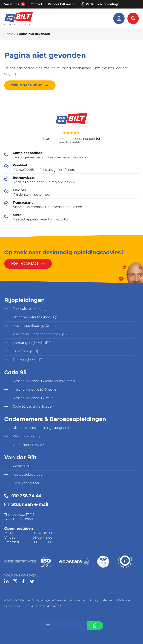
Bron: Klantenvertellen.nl (71, 141)
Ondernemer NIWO (28, 445)
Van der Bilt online (62, 4)
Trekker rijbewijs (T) (28, 360)
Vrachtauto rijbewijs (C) (31, 326)
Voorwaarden (78, 600)
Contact (36, 4)
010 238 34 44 (26, 496)
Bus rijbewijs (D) (25, 351)
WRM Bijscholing (26, 436)
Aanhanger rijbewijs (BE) (32, 343)
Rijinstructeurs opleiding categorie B (42, 428)
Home (9, 34)
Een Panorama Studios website (43, 606)
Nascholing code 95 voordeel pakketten (44, 381)
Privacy (94, 600)
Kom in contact (25, 264)
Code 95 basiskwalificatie (32, 407)
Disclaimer (124, 600)
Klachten (108, 600)
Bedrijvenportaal (26, 483)
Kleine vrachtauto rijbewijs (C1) (37, 317)
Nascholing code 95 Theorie (35, 390)
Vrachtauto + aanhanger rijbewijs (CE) (42, 334)
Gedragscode (12, 606)
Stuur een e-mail (30, 504)
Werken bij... (22, 466)
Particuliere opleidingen (104, 4)
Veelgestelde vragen (29, 475)
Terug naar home (27, 85)
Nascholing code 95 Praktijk (35, 398)
